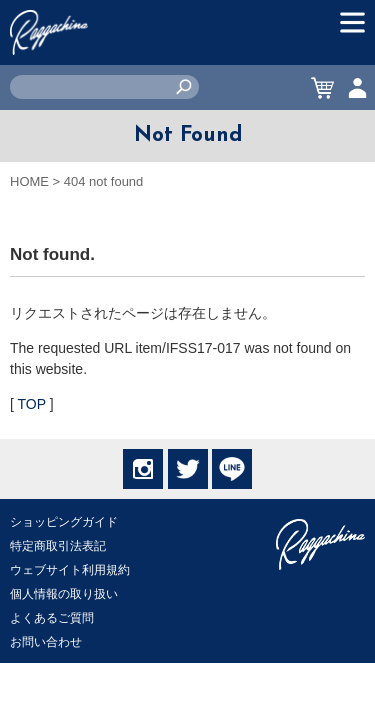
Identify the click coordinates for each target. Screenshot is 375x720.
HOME (29, 181)
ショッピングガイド (64, 522)
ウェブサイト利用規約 (70, 570)
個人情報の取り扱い (64, 594)
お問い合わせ (46, 642)
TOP (32, 404)
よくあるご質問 (52, 618)
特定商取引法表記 (58, 546)
